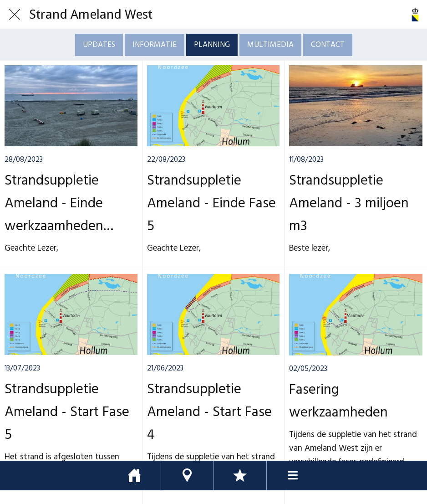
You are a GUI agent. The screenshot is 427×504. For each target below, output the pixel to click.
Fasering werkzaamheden (338, 401)
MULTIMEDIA (270, 45)
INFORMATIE (155, 45)
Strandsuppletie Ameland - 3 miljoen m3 (349, 204)
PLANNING (212, 45)
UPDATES (99, 45)
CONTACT (328, 45)
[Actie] (412, 15)
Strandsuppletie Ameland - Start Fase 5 (67, 412)
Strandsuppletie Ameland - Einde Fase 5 (211, 204)
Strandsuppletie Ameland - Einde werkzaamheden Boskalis (54, 204)
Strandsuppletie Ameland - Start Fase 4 (209, 412)
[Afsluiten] (15, 15)
